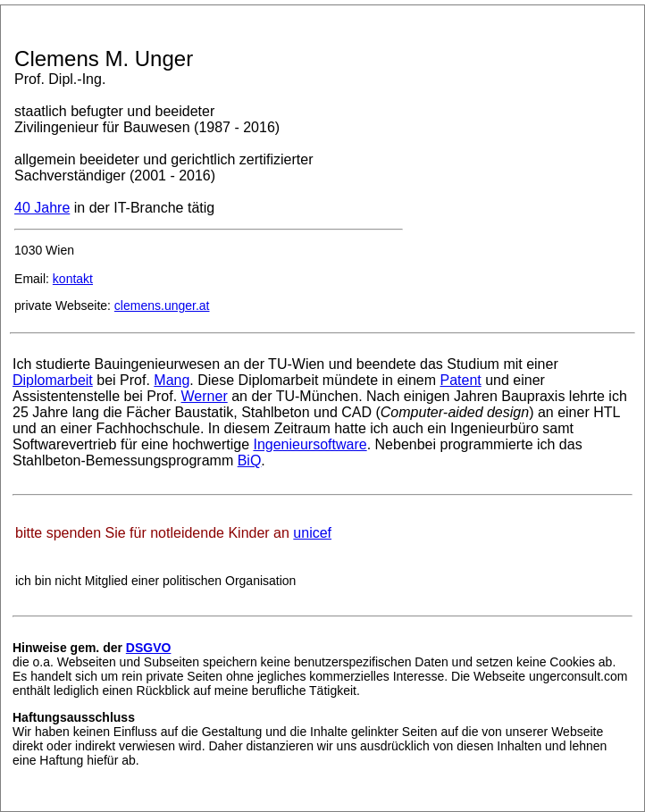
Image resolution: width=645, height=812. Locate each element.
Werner (205, 396)
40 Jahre (42, 208)
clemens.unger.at (162, 306)
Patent (460, 380)
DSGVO (149, 648)
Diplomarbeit (53, 380)
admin (21, 801)
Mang (172, 380)
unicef (312, 533)
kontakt (73, 279)
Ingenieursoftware (310, 444)
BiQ (250, 460)
